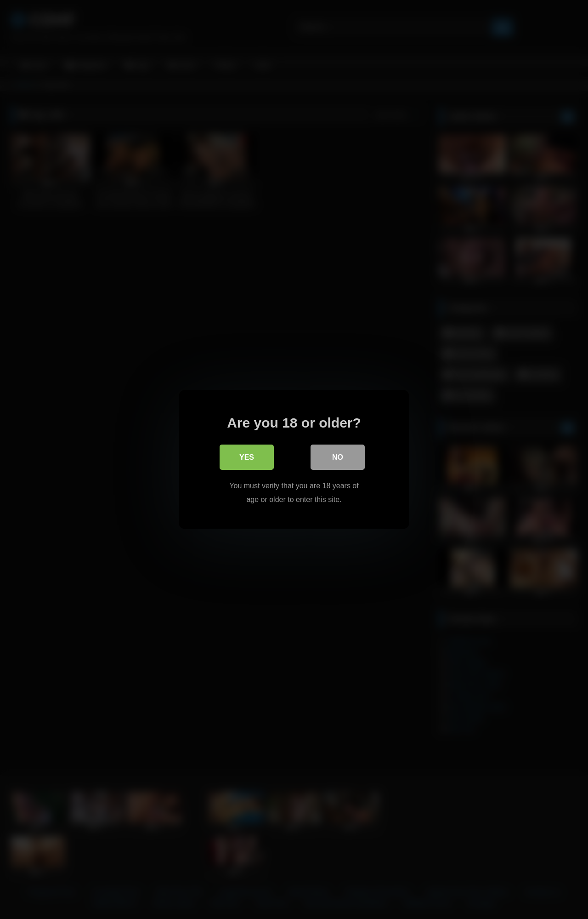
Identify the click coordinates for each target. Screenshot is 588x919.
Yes (247, 457)
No (338, 457)
